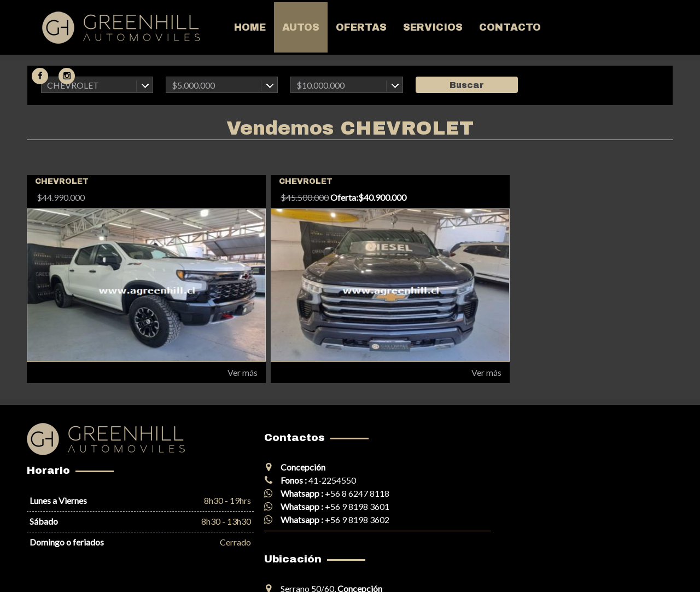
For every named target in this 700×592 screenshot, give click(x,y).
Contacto (476, 28)
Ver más (212, 372)
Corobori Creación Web (622, 572)
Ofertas (327, 28)
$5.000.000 (193, 85)
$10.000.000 (320, 85)
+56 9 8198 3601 (325, 506)
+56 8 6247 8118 (325, 493)
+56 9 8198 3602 (325, 520)
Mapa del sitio (49, 572)
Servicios (398, 28)
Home (215, 28)
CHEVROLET (73, 85)
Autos (266, 28)
